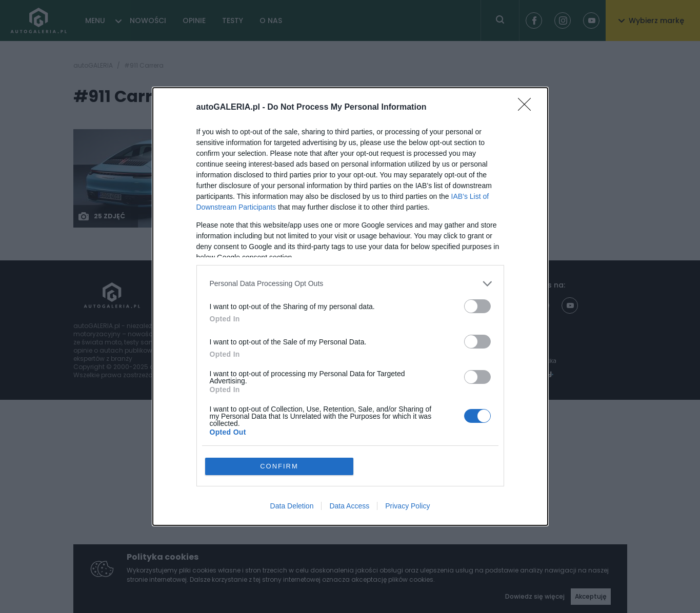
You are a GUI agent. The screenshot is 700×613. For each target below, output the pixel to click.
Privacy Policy (407, 448)
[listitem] (350, 341)
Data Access (349, 448)
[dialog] (350, 306)
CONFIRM (279, 409)
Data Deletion (292, 448)
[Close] (528, 165)
